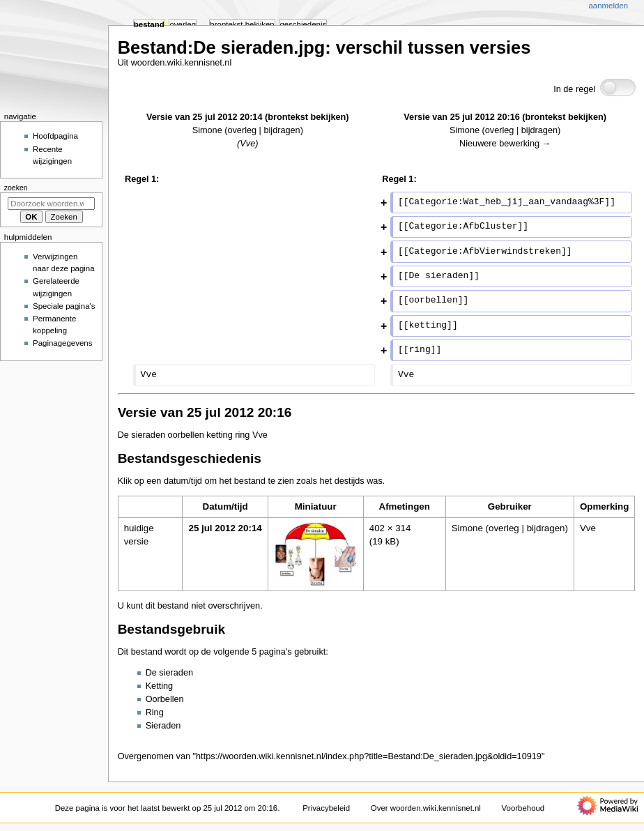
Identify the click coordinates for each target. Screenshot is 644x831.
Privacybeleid (326, 808)
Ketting (160, 686)
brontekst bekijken (307, 117)
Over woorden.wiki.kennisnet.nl (426, 808)
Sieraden (163, 726)
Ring (155, 712)
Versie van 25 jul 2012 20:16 (461, 117)
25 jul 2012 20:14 (225, 528)
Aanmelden (608, 6)
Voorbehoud (523, 808)
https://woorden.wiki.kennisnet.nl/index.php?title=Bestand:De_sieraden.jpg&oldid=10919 (369, 756)
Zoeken (16, 188)
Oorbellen (165, 699)
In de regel (574, 89)
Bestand (149, 24)
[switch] (618, 87)
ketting (219, 435)
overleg (242, 130)
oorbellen (186, 435)
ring (242, 435)
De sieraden (141, 435)
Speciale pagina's (64, 306)
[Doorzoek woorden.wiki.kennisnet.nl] (51, 204)
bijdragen (282, 130)
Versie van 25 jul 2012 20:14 (204, 117)
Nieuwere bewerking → (505, 144)
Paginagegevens (62, 343)
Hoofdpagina (55, 136)
